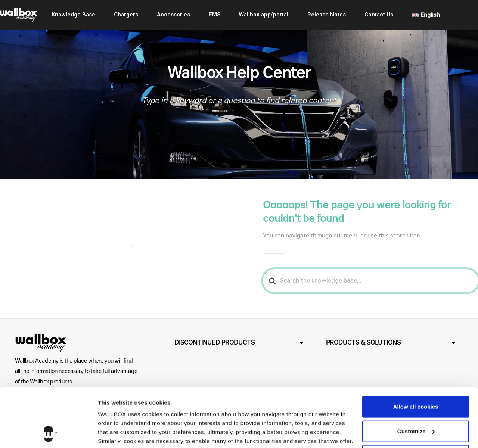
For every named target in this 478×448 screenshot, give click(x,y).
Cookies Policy (303, 404)
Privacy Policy (169, 413)
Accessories (173, 15)
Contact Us (379, 15)
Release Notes (327, 15)
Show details (115, 433)
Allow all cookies (416, 351)
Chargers (126, 15)
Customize (416, 376)
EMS (215, 15)
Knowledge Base (73, 15)
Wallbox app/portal (264, 15)
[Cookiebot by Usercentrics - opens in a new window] (48, 433)
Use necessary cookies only (416, 400)
